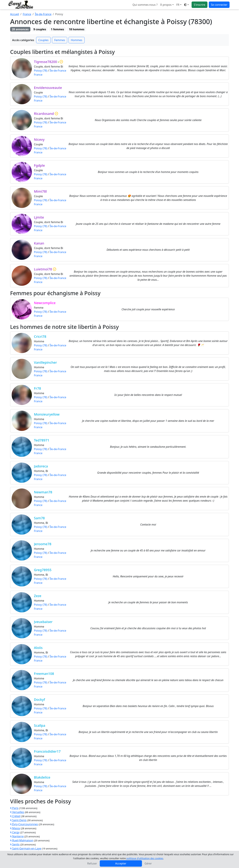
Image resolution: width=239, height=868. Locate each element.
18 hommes (77, 29)
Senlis (15, 844)
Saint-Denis (18, 820)
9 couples (40, 29)
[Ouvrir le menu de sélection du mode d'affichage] (187, 5)
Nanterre (17, 836)
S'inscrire (200, 5)
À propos (166, 5)
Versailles (17, 812)
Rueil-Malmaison (22, 840)
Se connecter (219, 5)
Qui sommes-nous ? (145, 5)
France (27, 14)
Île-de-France (43, 14)
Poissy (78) (41, 71)
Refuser (92, 863)
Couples (43, 40)
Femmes (60, 40)
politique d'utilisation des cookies (145, 858)
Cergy (15, 832)
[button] (179, 5)
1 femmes (57, 29)
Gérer (148, 863)
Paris (14, 808)
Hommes (76, 40)
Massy (15, 828)
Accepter (121, 863)
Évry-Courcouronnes (24, 824)
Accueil (15, 14)
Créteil (15, 816)
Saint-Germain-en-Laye (26, 848)
